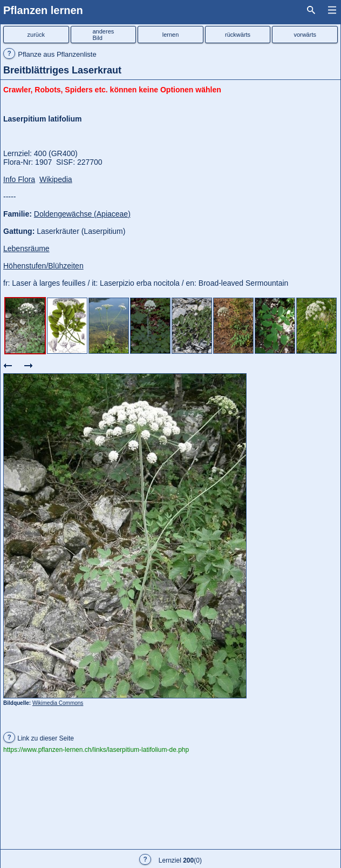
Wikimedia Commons (58, 703)
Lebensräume (26, 248)
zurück (36, 35)
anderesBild (104, 35)
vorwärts (305, 35)
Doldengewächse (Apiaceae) (82, 214)
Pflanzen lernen (43, 10)
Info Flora (19, 179)
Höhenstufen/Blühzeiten (43, 266)
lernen (171, 35)
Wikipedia (56, 179)
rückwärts (238, 35)
